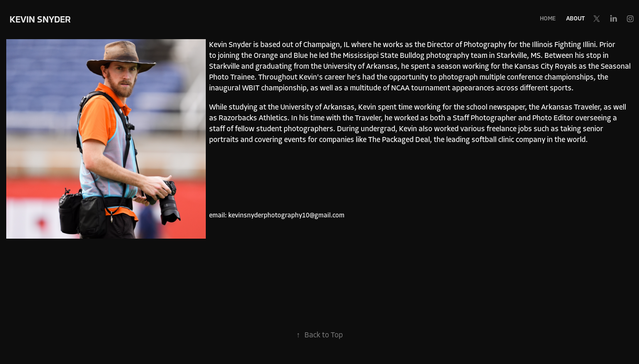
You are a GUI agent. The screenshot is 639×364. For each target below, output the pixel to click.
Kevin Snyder (40, 20)
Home (548, 19)
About (575, 19)
